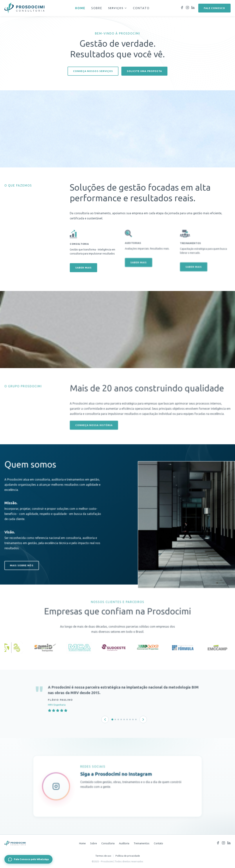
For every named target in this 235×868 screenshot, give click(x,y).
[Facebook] (182, 8)
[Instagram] (187, 8)
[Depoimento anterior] (105, 719)
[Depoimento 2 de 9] (115, 719)
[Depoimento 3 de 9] (118, 719)
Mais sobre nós (22, 574)
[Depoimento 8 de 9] (133, 719)
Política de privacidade (128, 856)
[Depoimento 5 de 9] (124, 719)
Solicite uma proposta (144, 71)
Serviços (118, 8)
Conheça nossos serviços (93, 71)
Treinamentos (142, 843)
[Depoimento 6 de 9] (127, 719)
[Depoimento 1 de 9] (112, 719)
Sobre (97, 8)
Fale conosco (214, 8)
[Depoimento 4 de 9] (121, 719)
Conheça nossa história (94, 434)
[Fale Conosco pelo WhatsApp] (28, 859)
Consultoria (108, 843)
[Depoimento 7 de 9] (130, 719)
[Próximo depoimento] (143, 719)
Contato (141, 8)
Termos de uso (103, 856)
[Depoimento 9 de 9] (136, 719)
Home (80, 8)
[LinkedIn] (193, 8)
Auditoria (124, 843)
